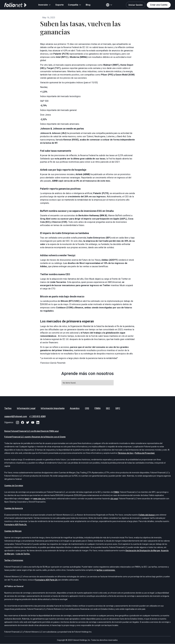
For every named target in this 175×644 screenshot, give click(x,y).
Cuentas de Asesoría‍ (14, 508)
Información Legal (26, 408)
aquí (27, 499)
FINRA (98, 408)
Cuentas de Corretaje (14, 486)
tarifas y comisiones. (106, 570)
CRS (87, 408)
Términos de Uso (125, 453)
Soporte (60, 5)
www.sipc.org (39, 499)
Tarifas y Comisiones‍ (14, 560)
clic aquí (114, 499)
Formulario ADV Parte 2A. (16, 525)
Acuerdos (75, 408)
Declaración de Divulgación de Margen (143, 551)
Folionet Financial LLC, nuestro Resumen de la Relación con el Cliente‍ (35, 437)
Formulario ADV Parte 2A (46, 580)
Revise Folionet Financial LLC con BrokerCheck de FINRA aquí (31, 431)
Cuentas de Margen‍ (13, 531)
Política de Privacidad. (145, 453)
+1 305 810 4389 (37, 416)
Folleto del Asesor (147, 515)
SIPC (118, 408)
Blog (88, 5)
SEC (108, 408)
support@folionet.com (16, 416)
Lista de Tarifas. (23, 554)
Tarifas (8, 408)
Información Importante (53, 408)
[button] (45, 5)
